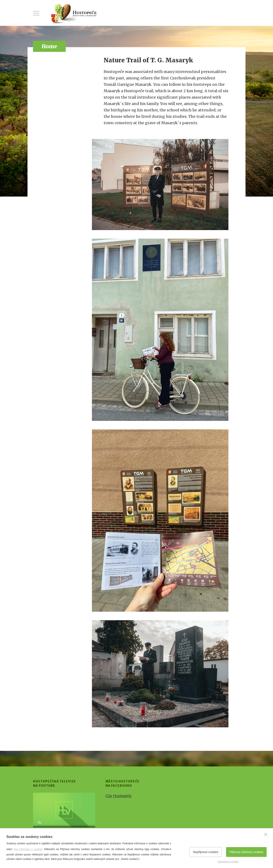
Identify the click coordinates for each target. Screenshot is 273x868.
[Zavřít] (266, 834)
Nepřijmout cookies (206, 852)
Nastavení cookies (228, 862)
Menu (36, 13)
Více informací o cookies (28, 849)
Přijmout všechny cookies (246, 852)
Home (49, 46)
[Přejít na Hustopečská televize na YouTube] (64, 810)
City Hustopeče (119, 796)
